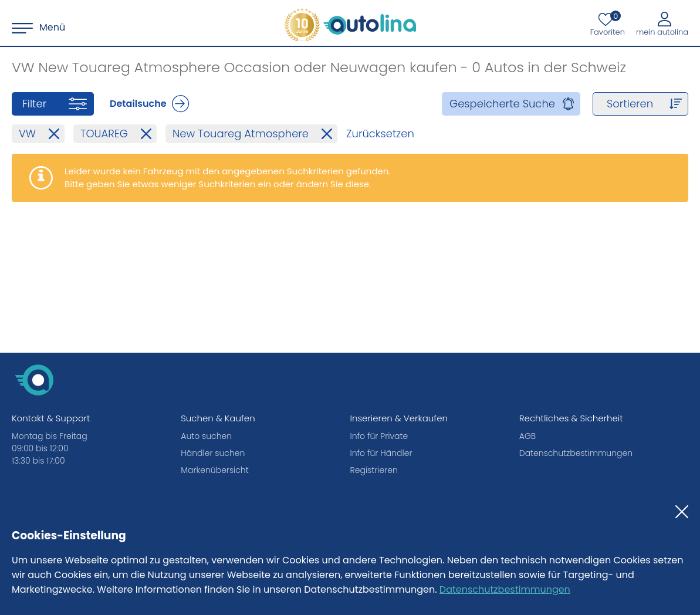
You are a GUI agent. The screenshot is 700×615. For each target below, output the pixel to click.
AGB (527, 436)
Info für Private (379, 436)
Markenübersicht (214, 470)
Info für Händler (381, 453)
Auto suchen (206, 436)
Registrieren (374, 470)
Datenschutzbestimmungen (505, 589)
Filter (34, 104)
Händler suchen (213, 453)
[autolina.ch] (350, 25)
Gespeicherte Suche (502, 104)
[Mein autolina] (662, 23)
